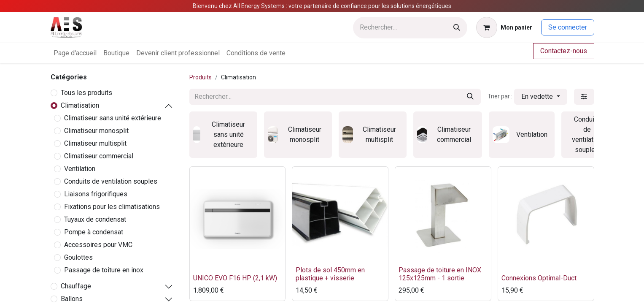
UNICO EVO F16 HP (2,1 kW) (235, 278)
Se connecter (568, 27)
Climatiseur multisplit (95, 143)
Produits (201, 77)
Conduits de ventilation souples (111, 181)
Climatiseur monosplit (96, 131)
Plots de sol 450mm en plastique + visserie (330, 274)
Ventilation (80, 169)
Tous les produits (86, 93)
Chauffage (76, 286)
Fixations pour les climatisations (112, 207)
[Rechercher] (457, 28)
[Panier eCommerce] (504, 27)
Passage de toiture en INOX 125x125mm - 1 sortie (440, 274)
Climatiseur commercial (99, 156)
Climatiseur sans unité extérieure (113, 118)
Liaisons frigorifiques (96, 194)
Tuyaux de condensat (95, 219)
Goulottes (78, 257)
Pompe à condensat (94, 232)
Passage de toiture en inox (104, 270)
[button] (540, 97)
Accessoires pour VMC (98, 245)
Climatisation (80, 105)
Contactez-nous (564, 51)
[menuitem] (75, 53)
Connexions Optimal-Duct (539, 278)
